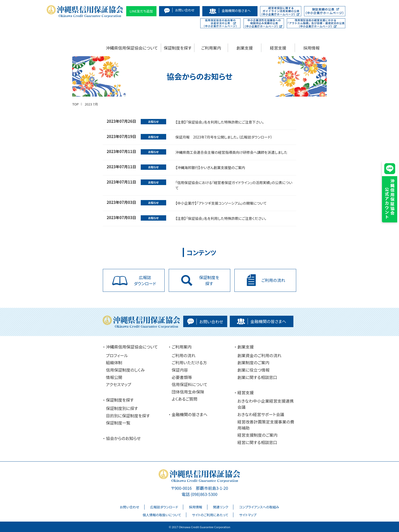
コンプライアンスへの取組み (259, 507)
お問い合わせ (130, 507)
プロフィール (117, 355)
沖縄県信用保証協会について (132, 48)
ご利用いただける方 (189, 362)
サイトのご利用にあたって (210, 515)
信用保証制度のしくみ (125, 370)
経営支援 (278, 48)
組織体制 (114, 362)
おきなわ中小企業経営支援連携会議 (266, 404)
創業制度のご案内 (253, 362)
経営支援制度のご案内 (258, 435)
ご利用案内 (211, 48)
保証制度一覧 (118, 423)
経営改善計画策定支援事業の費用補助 (266, 425)
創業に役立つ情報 (253, 370)
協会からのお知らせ (123, 438)
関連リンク (221, 507)
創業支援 (245, 48)
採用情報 (311, 48)
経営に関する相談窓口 (257, 442)
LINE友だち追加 (141, 11)
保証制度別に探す (122, 408)
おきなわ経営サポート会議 (261, 414)
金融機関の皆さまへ (190, 414)
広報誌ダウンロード (164, 507)
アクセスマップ (118, 384)
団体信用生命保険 (188, 392)
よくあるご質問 (185, 399)
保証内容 (180, 370)
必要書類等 (182, 377)
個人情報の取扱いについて (162, 515)
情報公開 (114, 377)
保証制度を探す (178, 48)
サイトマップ (248, 515)
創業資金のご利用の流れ (259, 355)
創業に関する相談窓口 (257, 377)
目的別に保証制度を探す (128, 416)
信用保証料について (190, 384)
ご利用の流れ (184, 355)
